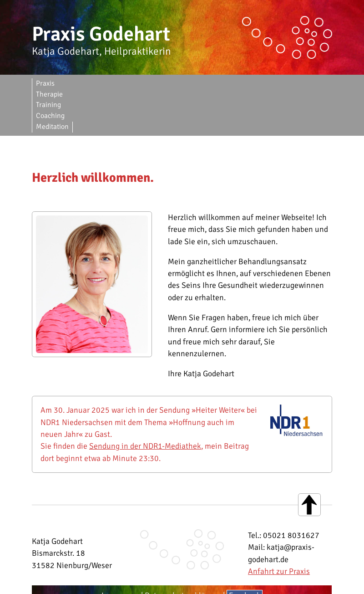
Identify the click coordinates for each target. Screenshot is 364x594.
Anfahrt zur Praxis (279, 528)
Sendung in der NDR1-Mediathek (145, 403)
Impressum (120, 552)
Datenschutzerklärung (183, 552)
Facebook (245, 552)
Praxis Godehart (101, 34)
